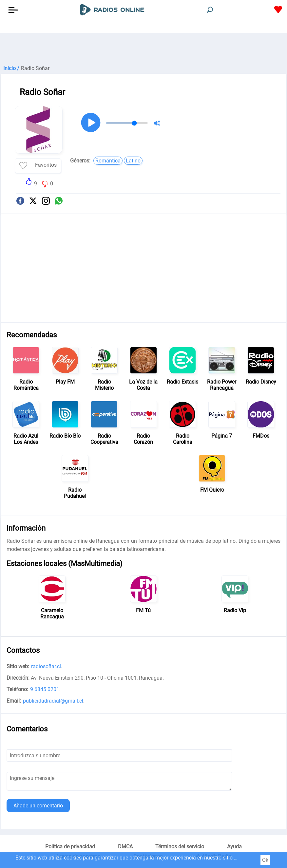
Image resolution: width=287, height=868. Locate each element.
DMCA (125, 847)
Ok (265, 860)
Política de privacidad (70, 847)
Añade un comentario (38, 806)
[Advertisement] (143, 49)
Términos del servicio (180, 847)
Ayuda (234, 847)
